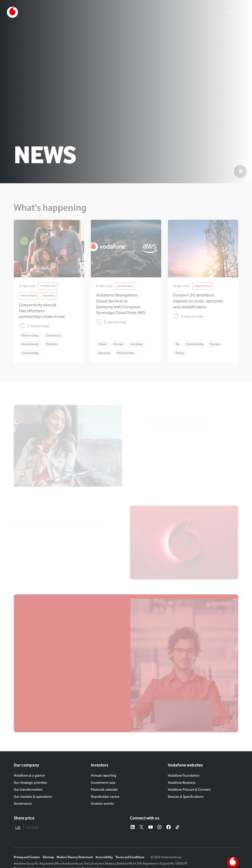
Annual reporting (104, 775)
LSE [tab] (18, 827)
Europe (118, 344)
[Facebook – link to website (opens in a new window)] (169, 827)
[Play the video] (240, 172)
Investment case (103, 782)
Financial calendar (104, 789)
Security (104, 353)
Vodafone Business (182, 782)
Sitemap (48, 857)
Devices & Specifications (186, 796)
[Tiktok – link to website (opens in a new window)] (177, 827)
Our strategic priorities (30, 782)
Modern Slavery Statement (75, 857)
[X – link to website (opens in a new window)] (142, 827)
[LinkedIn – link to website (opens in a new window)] (133, 827)
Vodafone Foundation (184, 775)
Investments (29, 296)
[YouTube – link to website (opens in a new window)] (151, 827)
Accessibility (104, 857)
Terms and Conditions (130, 857)
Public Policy (202, 286)
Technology (48, 286)
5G (177, 344)
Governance (23, 803)
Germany (137, 344)
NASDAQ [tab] (33, 827)
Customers (54, 335)
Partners (49, 296)
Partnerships (30, 335)
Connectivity (30, 353)
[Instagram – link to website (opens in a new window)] (159, 827)
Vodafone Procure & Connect (189, 789)
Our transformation (28, 789)
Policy (180, 353)
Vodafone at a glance (29, 775)
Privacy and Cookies (27, 857)
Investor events (102, 803)
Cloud (102, 344)
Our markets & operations (33, 796)
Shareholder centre (105, 796)
